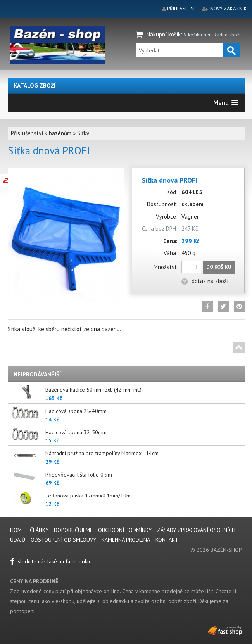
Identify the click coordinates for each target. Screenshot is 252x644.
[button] (226, 103)
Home (17, 530)
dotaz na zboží (205, 281)
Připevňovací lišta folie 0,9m (79, 475)
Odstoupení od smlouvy (63, 540)
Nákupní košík (164, 34)
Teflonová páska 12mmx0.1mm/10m (88, 496)
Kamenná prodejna (126, 540)
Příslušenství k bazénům (41, 133)
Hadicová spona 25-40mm (76, 411)
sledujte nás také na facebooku (50, 561)
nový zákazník (229, 9)
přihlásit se (182, 9)
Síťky (83, 133)
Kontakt (167, 540)
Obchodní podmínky (125, 530)
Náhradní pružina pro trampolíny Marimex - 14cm (102, 453)
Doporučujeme (73, 530)
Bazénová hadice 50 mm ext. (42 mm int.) (93, 390)
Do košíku (219, 267)
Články (40, 530)
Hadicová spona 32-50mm (76, 432)
